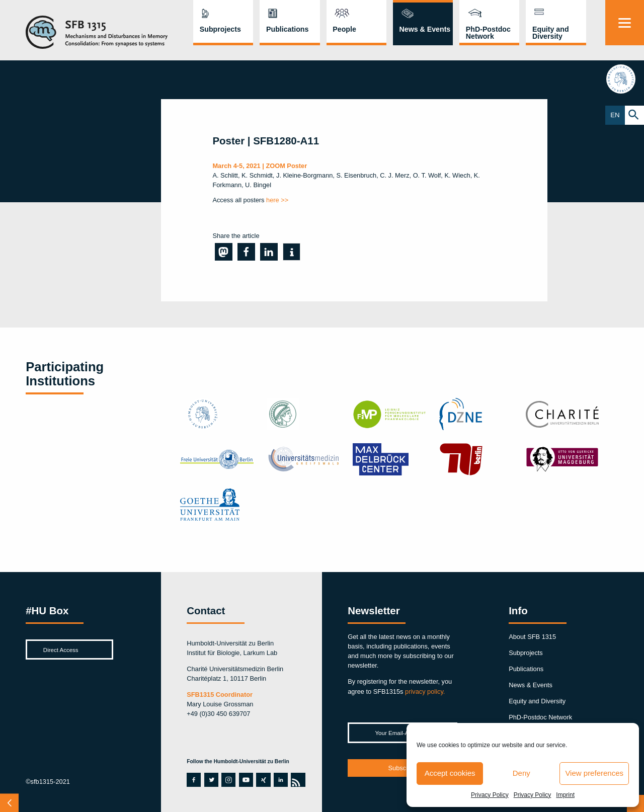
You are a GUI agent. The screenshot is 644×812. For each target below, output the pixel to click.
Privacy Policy (490, 795)
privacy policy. (425, 692)
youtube (245, 780)
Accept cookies (450, 773)
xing (262, 780)
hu (624, 80)
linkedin (279, 780)
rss (296, 780)
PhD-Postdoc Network (488, 33)
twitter (211, 780)
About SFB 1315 (532, 637)
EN (615, 115)
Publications (287, 29)
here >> (277, 200)
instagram (228, 780)
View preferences (594, 773)
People (344, 29)
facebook (192, 780)
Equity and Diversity (551, 33)
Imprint (565, 795)
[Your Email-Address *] (403, 733)
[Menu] (625, 23)
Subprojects (220, 29)
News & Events (425, 29)
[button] (224, 252)
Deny (521, 773)
